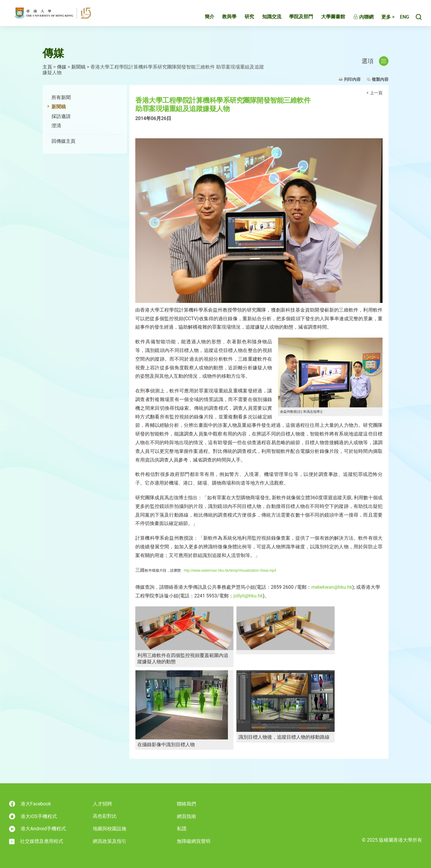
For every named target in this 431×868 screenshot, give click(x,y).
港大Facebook (30, 804)
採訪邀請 (61, 116)
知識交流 (265, 20)
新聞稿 (78, 67)
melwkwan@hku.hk (332, 587)
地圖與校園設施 (110, 829)
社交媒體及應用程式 (36, 841)
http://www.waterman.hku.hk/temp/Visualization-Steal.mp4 (230, 570)
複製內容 (380, 79)
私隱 (182, 829)
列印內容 (352, 79)
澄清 (56, 126)
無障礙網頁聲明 (194, 841)
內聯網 (357, 20)
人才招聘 (102, 804)
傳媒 (62, 67)
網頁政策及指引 (110, 841)
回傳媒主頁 (63, 141)
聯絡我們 (186, 804)
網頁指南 (186, 816)
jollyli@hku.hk (248, 596)
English (401, 20)
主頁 (47, 67)
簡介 (203, 20)
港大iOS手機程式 (33, 816)
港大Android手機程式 (37, 829)
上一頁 (376, 93)
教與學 (223, 20)
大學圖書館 (327, 20)
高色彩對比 (105, 816)
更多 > (382, 20)
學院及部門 (295, 20)
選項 (375, 61)
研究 (243, 20)
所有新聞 (61, 97)
